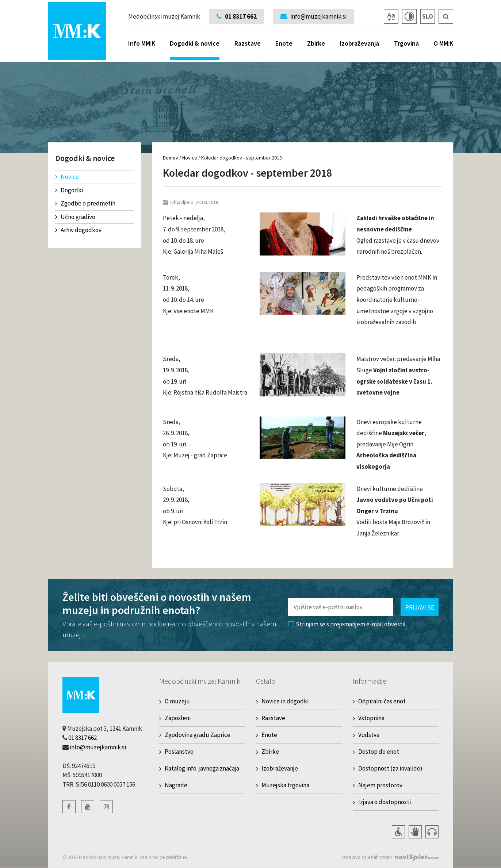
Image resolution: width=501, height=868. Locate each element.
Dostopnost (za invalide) (390, 768)
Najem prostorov (380, 785)
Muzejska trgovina (285, 785)
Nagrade (176, 785)
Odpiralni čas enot (382, 701)
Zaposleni (178, 718)
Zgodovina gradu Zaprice (198, 735)
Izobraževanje (280, 768)
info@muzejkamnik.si (98, 747)
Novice (67, 177)
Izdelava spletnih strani (367, 857)
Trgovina (406, 43)
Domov (171, 158)
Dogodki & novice (195, 50)
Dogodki (69, 190)
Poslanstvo (179, 752)
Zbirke (316, 43)
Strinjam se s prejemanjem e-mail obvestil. (347, 624)
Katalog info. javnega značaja (202, 768)
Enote (284, 43)
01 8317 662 (83, 738)
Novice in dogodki (285, 701)
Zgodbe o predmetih (85, 203)
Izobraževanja (359, 43)
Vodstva (369, 735)
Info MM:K (142, 43)
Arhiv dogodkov (78, 230)
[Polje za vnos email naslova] (341, 607)
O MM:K (443, 43)
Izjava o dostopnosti (385, 802)
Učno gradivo (75, 217)
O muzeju (177, 701)
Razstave (248, 43)
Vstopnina (371, 718)
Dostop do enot (379, 752)
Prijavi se (420, 607)
